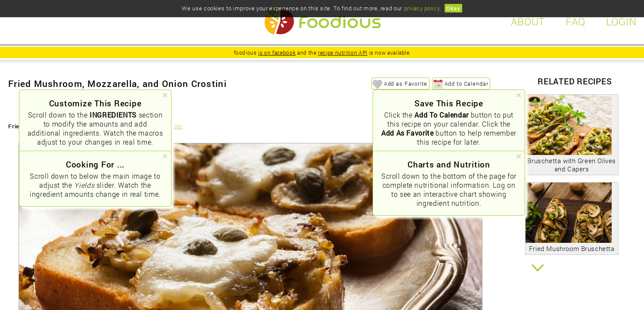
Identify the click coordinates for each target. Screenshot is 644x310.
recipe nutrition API (343, 53)
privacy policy (422, 8)
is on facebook (277, 53)
